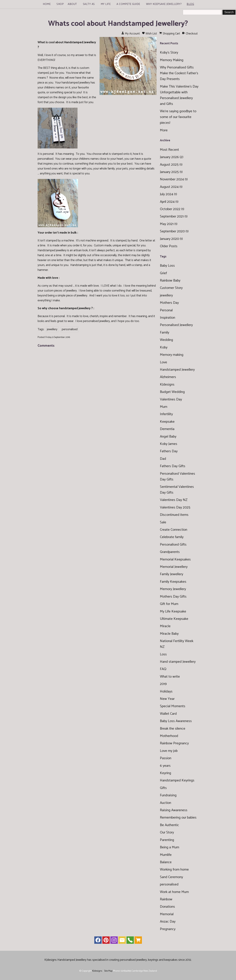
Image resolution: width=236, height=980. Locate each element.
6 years (165, 766)
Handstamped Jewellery (177, 370)
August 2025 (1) (171, 165)
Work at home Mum (174, 892)
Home (47, 4)
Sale (163, 522)
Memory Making (172, 60)
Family (165, 333)
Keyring (165, 773)
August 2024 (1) (171, 187)
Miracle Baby (169, 634)
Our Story (167, 832)
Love (163, 362)
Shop (60, 4)
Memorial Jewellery (174, 567)
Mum (164, 407)
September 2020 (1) (174, 231)
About (72, 4)
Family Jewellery (172, 574)
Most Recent (169, 150)
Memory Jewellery (173, 589)
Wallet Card (168, 714)
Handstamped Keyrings (177, 780)
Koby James (169, 444)
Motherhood (169, 736)
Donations (167, 907)
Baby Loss (167, 266)
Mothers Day (169, 303)
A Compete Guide (128, 4)
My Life (106, 4)
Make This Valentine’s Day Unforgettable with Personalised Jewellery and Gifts (179, 95)
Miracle (165, 626)
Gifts (163, 788)
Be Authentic (169, 825)
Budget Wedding (172, 392)
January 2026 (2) (172, 157)
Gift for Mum (169, 604)
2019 (163, 684)
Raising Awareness (174, 810)
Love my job (169, 751)
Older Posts (169, 246)
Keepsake (167, 422)
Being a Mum (170, 847)
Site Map (108, 971)
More (164, 130)
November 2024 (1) (174, 179)
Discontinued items (174, 515)
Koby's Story (169, 53)
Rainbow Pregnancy (174, 743)
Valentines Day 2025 (175, 508)
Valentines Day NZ (174, 500)
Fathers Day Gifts (173, 466)
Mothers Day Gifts (173, 597)
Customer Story (171, 288)
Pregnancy (168, 929)
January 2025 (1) (171, 172)
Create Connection (174, 530)
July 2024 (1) (168, 194)
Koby (164, 347)
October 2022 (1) (172, 209)
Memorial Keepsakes (175, 560)
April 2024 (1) (169, 202)
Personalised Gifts (173, 545)
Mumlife (166, 855)
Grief (163, 273)
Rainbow (166, 899)
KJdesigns (167, 385)
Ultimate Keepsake (174, 619)
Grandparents (170, 552)
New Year (167, 699)
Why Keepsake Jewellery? (164, 4)
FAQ (163, 669)
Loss (163, 654)
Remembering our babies (178, 818)
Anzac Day (168, 922)
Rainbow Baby (170, 281)
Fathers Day (169, 451)
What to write (170, 677)
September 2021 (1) (174, 217)
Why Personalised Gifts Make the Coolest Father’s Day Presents (179, 73)
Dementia (167, 429)
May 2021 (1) (169, 224)
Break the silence (173, 729)
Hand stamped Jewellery (178, 662)
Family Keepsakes (173, 582)
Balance (166, 862)
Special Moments (173, 706)
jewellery (52, 329)
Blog (190, 4)
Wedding (166, 340)
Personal (166, 310)
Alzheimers (168, 377)
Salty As (89, 4)
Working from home (174, 870)
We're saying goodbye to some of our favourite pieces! (178, 117)
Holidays (166, 692)
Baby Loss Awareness (176, 721)
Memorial (167, 914)
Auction (165, 803)
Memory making (172, 355)
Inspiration (168, 318)
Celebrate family (172, 537)
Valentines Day (171, 399)
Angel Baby (168, 437)
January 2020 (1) (171, 239)
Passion (166, 758)
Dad (163, 459)
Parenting (167, 840)
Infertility (166, 414)
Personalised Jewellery (176, 325)
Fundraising (168, 795)
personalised (70, 329)
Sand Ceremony (171, 877)
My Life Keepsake (173, 612)
